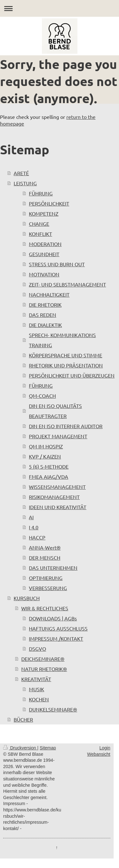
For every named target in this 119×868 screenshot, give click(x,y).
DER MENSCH (45, 557)
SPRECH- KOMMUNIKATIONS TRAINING (62, 340)
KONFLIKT (40, 234)
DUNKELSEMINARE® (53, 709)
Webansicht (99, 754)
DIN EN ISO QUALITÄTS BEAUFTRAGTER (55, 411)
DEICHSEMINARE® (43, 659)
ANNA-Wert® (45, 547)
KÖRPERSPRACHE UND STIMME (66, 355)
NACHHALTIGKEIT (49, 294)
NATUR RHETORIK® (44, 669)
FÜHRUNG (41, 193)
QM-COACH (42, 396)
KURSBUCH (27, 598)
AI (31, 517)
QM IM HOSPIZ (46, 446)
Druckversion (20, 748)
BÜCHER (23, 719)
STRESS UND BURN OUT (57, 264)
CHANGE (39, 224)
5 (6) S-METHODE (49, 466)
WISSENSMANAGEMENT (57, 487)
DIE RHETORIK (45, 305)
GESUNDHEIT (44, 254)
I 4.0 (34, 527)
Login (105, 748)
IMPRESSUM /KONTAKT (56, 638)
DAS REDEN (43, 315)
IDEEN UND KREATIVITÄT (58, 507)
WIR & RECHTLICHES (45, 608)
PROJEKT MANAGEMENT (58, 436)
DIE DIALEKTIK (45, 325)
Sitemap (48, 748)
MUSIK (36, 689)
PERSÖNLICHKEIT (49, 203)
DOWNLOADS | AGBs (53, 618)
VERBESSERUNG (48, 588)
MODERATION (45, 244)
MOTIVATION (44, 274)
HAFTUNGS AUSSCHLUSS (58, 628)
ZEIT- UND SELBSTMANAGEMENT (67, 284)
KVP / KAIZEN (45, 456)
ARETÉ (21, 173)
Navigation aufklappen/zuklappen (60, 8)
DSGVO (37, 649)
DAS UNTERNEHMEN (53, 568)
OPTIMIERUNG (46, 578)
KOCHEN (39, 699)
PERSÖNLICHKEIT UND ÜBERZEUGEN (72, 375)
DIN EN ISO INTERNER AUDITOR (66, 426)
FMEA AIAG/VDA (49, 477)
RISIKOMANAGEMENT (54, 497)
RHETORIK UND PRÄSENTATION (66, 365)
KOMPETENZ (44, 213)
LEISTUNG (25, 183)
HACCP (37, 537)
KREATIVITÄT (36, 679)
